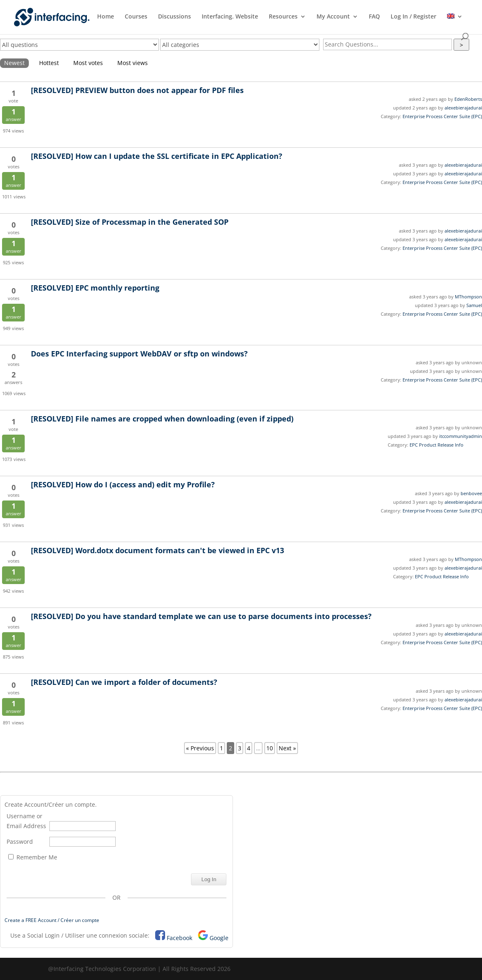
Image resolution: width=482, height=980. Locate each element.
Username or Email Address (26, 821)
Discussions (175, 17)
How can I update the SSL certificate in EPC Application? (157, 156)
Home (106, 17)
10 (270, 748)
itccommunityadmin (461, 436)
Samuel (474, 305)
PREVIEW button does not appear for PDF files (137, 90)
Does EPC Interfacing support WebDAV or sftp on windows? (139, 354)
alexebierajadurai (463, 108)
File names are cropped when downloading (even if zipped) (162, 419)
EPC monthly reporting (95, 288)
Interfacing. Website (230, 17)
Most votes (88, 63)
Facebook (179, 938)
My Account (333, 17)
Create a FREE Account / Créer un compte (52, 920)
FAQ (374, 17)
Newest (14, 63)
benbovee (471, 493)
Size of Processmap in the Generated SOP (130, 222)
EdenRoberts (468, 99)
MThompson (468, 297)
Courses (136, 17)
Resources (283, 17)
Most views (133, 63)
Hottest (49, 63)
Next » (287, 748)
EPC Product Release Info (437, 445)
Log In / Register (413, 17)
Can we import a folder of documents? (124, 682)
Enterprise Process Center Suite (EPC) (442, 116)
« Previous (200, 748)
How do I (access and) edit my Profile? (123, 484)
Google (219, 938)
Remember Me (33, 857)
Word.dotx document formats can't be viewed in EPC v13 (157, 550)
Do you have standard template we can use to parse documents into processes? (201, 616)
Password (20, 841)
